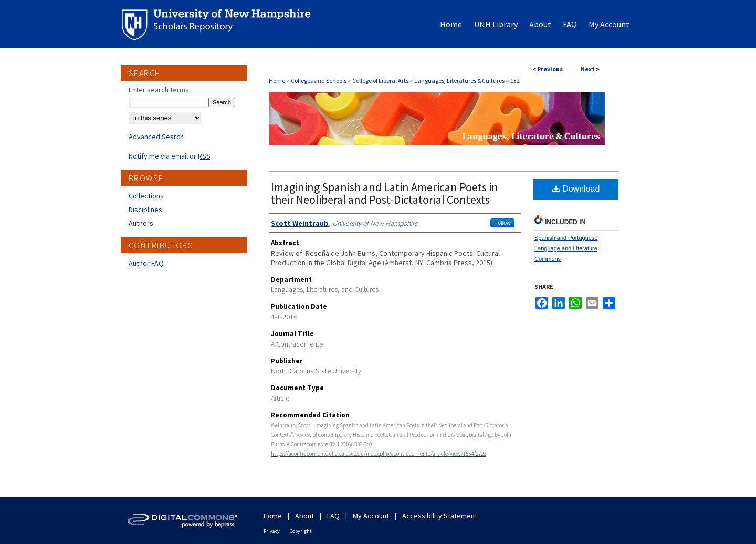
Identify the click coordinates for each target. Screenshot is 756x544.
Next (588, 69)
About (304, 516)
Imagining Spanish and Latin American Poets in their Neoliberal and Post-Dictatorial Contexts (385, 193)
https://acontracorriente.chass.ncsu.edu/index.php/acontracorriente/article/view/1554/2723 (379, 454)
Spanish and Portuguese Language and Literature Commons (566, 248)
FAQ (333, 516)
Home (277, 81)
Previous (550, 69)
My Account (371, 516)
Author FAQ (146, 263)
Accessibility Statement (440, 516)
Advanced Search (156, 137)
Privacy (272, 531)
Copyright (301, 531)
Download (576, 189)
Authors (141, 223)
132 (515, 81)
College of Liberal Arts (380, 81)
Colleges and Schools (319, 81)
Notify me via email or (170, 156)
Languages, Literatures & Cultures (459, 81)
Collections (146, 196)
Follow (502, 223)
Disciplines (145, 210)
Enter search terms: (160, 90)
